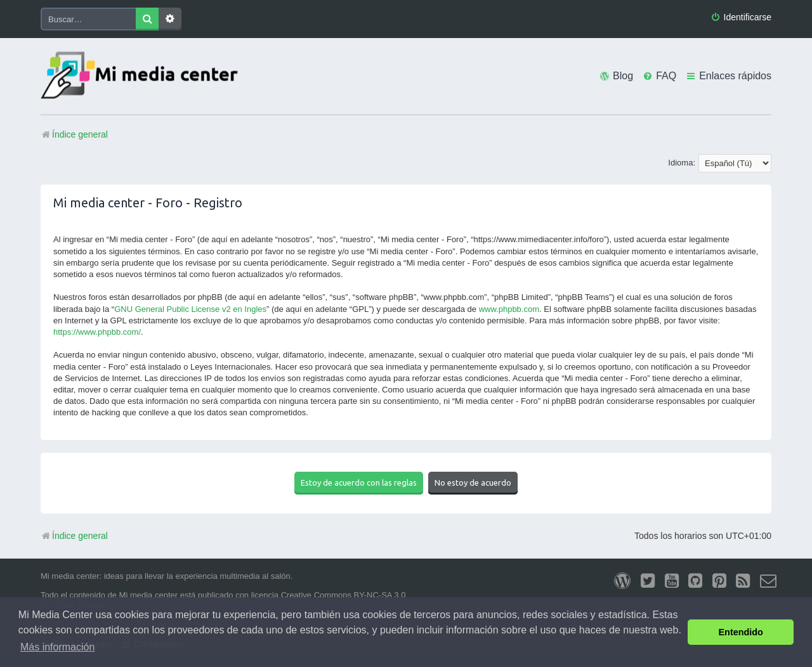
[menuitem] (741, 17)
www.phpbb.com (509, 309)
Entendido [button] (741, 632)
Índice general (74, 536)
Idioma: (682, 163)
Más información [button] (57, 647)
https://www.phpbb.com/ (97, 332)
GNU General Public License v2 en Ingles (190, 309)
